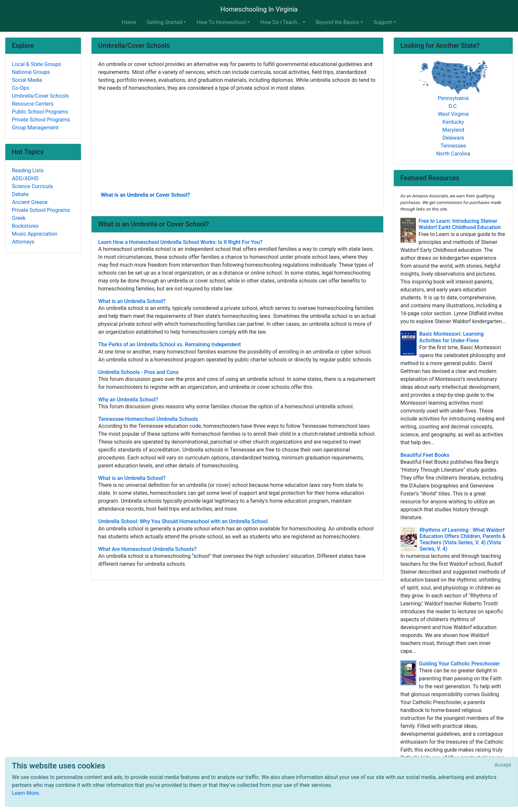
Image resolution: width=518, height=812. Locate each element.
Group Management (35, 128)
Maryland (453, 130)
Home (129, 22)
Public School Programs (40, 112)
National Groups (31, 72)
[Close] (503, 765)
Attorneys (23, 242)
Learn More (25, 793)
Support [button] (383, 22)
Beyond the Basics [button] (337, 22)
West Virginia (453, 114)
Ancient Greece (30, 202)
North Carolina (453, 154)
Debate (20, 194)
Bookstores (25, 226)
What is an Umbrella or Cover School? (145, 195)
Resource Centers (33, 104)
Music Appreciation (35, 234)
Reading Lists (28, 170)
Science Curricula (32, 186)
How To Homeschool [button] (221, 22)
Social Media (27, 80)
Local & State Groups (37, 64)
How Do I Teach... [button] (281, 22)
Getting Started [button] (165, 22)
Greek (19, 218)
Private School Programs (41, 120)
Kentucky (453, 122)
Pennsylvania (453, 98)
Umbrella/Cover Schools (40, 96)
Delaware (453, 138)
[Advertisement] (237, 141)
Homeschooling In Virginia (259, 9)
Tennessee (453, 146)
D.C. (453, 106)
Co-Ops (20, 88)
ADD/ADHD (25, 178)
